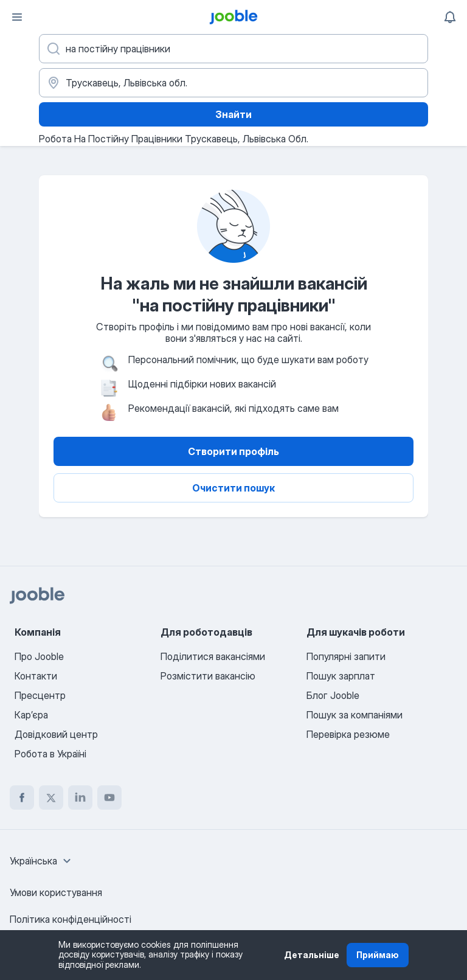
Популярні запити (346, 656)
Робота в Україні (50, 754)
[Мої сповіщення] (450, 17)
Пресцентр (40, 695)
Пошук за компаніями (355, 715)
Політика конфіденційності (71, 919)
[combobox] (42, 861)
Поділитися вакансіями (213, 656)
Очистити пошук (233, 488)
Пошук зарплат (341, 676)
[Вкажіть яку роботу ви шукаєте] (233, 49)
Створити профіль (233, 451)
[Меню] (17, 17)
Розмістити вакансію (208, 676)
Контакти (36, 676)
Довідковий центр (56, 734)
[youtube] (109, 798)
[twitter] (51, 798)
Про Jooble (39, 656)
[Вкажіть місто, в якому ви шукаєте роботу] (233, 83)
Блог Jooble (333, 695)
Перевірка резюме (348, 734)
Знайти (233, 114)
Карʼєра (31, 715)
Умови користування (56, 892)
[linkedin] (80, 798)
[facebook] (22, 798)
